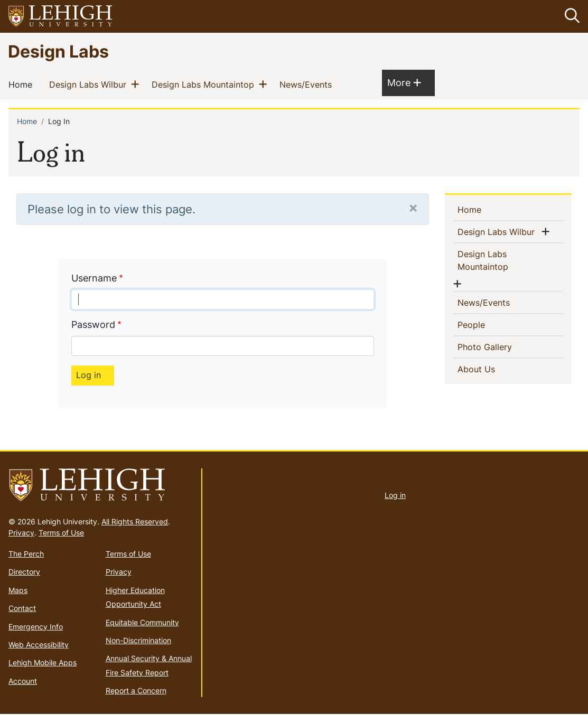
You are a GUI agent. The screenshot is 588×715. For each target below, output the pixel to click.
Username (94, 278)
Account (23, 681)
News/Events (308, 84)
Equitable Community (142, 622)
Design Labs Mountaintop (205, 84)
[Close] (413, 207)
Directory (24, 572)
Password (93, 324)
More (404, 83)
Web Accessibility (39, 645)
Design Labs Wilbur (90, 84)
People (488, 325)
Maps (18, 590)
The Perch (26, 554)
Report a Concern (136, 690)
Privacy (21, 533)
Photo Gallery (502, 347)
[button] (570, 16)
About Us (493, 369)
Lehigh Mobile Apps (43, 662)
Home (22, 84)
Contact (22, 608)
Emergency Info (36, 627)
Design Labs (58, 51)
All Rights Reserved (135, 521)
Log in (395, 495)
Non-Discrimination (138, 640)
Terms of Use (61, 533)
